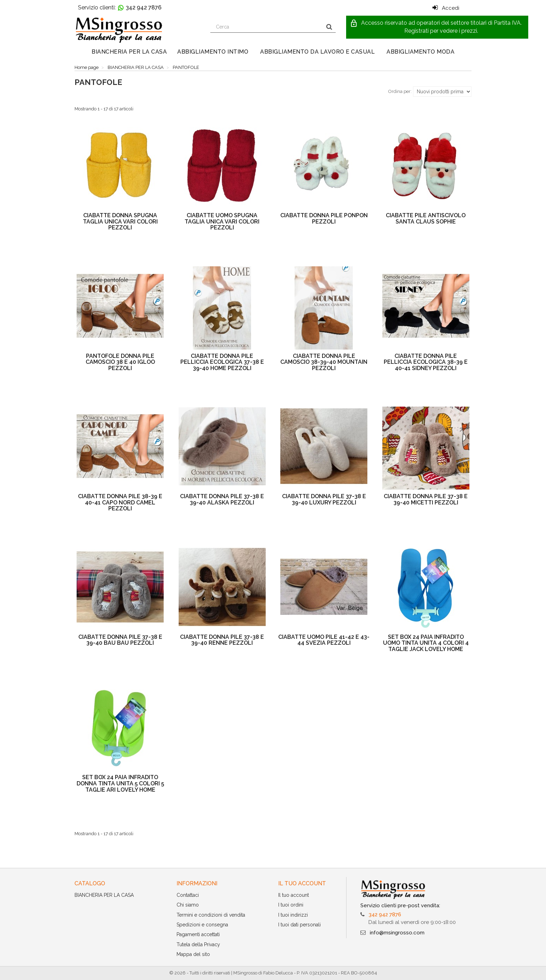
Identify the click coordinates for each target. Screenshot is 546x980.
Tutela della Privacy (198, 944)
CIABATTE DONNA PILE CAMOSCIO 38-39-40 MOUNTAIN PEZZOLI (324, 362)
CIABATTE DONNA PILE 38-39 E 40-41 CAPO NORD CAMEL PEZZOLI (120, 502)
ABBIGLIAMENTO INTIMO (213, 52)
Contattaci (188, 895)
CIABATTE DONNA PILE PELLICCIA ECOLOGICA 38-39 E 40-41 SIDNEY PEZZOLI (426, 362)
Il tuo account (294, 895)
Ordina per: (400, 91)
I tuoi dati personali (299, 925)
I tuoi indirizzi (293, 915)
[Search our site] (267, 27)
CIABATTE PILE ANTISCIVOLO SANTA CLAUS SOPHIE (426, 218)
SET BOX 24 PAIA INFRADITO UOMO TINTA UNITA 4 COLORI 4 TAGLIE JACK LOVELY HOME (426, 643)
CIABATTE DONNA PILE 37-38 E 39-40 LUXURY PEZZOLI (324, 499)
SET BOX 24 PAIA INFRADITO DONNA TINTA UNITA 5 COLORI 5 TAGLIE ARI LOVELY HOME (120, 783)
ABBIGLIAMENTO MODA (420, 52)
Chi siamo (188, 905)
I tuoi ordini (291, 905)
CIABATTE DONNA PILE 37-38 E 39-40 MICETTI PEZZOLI (426, 499)
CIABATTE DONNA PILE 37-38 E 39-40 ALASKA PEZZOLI (222, 499)
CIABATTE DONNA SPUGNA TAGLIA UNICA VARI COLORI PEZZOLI (120, 221)
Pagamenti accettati (198, 934)
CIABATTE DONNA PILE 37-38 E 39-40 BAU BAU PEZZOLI (120, 640)
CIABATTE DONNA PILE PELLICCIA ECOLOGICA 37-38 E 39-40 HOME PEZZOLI (222, 362)
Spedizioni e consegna (202, 925)
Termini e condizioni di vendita (211, 915)
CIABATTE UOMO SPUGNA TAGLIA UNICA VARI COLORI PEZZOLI (222, 221)
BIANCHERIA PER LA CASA (129, 52)
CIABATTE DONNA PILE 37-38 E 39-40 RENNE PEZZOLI (222, 640)
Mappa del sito (193, 954)
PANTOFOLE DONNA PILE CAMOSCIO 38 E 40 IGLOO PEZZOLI (120, 362)
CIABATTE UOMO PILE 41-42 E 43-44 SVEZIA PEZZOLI (324, 640)
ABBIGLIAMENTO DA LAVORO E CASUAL (317, 52)
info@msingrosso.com (397, 933)
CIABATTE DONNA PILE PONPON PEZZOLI (324, 218)
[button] (437, 27)
